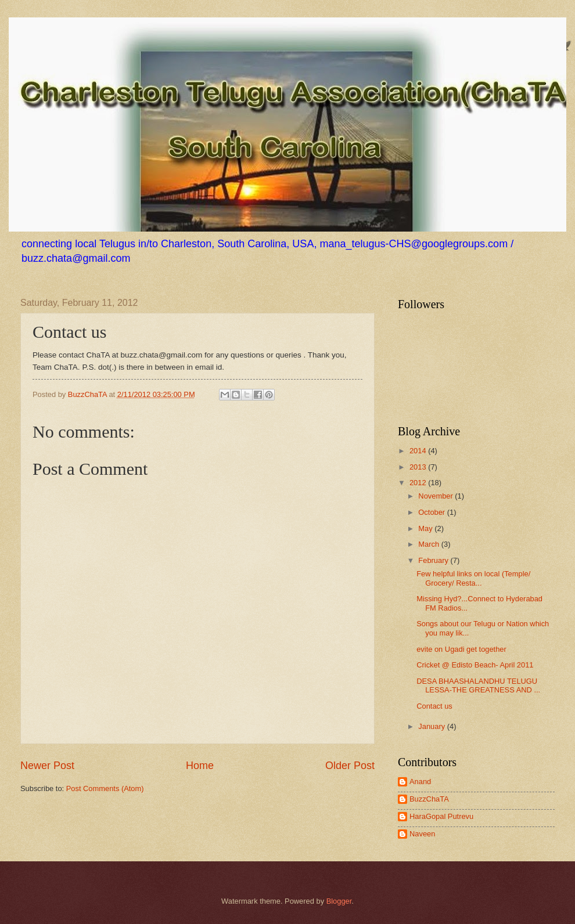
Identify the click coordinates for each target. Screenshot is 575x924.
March (430, 544)
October (432, 512)
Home (200, 766)
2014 (419, 451)
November (436, 496)
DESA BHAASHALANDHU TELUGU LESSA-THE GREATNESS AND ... (478, 685)
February (434, 560)
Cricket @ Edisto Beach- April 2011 (475, 665)
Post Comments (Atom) (105, 788)
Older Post (350, 766)
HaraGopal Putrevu (441, 816)
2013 (419, 467)
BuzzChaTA (89, 394)
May (426, 528)
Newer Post (47, 766)
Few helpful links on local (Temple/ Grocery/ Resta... (473, 578)
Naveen (422, 834)
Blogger (339, 901)
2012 (419, 483)
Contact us (434, 706)
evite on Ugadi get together (461, 649)
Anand (420, 782)
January (432, 726)
